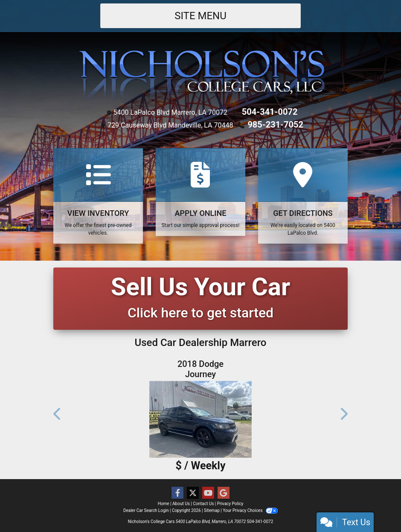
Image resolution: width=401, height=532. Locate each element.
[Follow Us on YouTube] (208, 493)
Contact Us (203, 504)
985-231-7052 (275, 125)
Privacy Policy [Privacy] (230, 504)
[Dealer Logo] (201, 75)
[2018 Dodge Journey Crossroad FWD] (200, 419)
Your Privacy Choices (250, 510)
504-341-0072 (270, 112)
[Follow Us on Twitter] (193, 493)
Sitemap (212, 510)
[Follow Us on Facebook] (177, 493)
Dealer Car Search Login (146, 510)
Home (164, 504)
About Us (181, 504)
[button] (58, 414)
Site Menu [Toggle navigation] (200, 16)
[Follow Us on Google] (224, 493)
